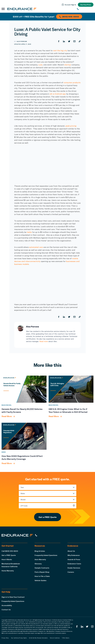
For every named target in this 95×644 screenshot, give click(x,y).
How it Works (7, 559)
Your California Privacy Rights (19, 638)
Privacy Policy (5, 638)
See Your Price (86, 5)
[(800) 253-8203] (85, 9)
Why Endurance (74, 555)
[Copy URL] (80, 41)
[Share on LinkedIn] (64, 41)
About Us (71, 551)
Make (23, 493)
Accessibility (7, 605)
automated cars (36, 247)
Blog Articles (40, 551)
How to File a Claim (42, 576)
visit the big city (60, 50)
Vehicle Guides (40, 580)
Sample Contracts (42, 568)
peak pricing (71, 126)
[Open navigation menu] (3, 9)
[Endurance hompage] (17, 535)
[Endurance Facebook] (77, 627)
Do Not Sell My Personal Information (38, 638)
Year (22, 487)
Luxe (40, 65)
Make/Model (7, 405)
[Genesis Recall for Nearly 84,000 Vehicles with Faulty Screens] (24, 389)
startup (67, 65)
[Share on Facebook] (59, 41)
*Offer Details (65, 638)
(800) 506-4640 (69, 17)
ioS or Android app (58, 94)
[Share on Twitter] (69, 41)
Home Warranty (8, 571)
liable (29, 232)
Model (23, 499)
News (4, 452)
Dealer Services (74, 568)
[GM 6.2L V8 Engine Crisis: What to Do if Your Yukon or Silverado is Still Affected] (71, 389)
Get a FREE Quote (48, 517)
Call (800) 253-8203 (10, 551)
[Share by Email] (74, 41)
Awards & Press (74, 559)
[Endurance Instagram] (92, 627)
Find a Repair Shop (42, 572)
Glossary (38, 564)
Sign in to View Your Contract (13, 597)
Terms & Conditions (55, 638)
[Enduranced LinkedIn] (82, 627)
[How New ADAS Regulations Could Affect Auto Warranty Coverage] (24, 436)
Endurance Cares (74, 564)
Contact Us (6, 610)
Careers (71, 572)
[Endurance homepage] (22, 9)
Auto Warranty (40, 559)
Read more (44, 341)
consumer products (72, 82)
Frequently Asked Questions (46, 555)
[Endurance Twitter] (87, 627)
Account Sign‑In (69, 5)
